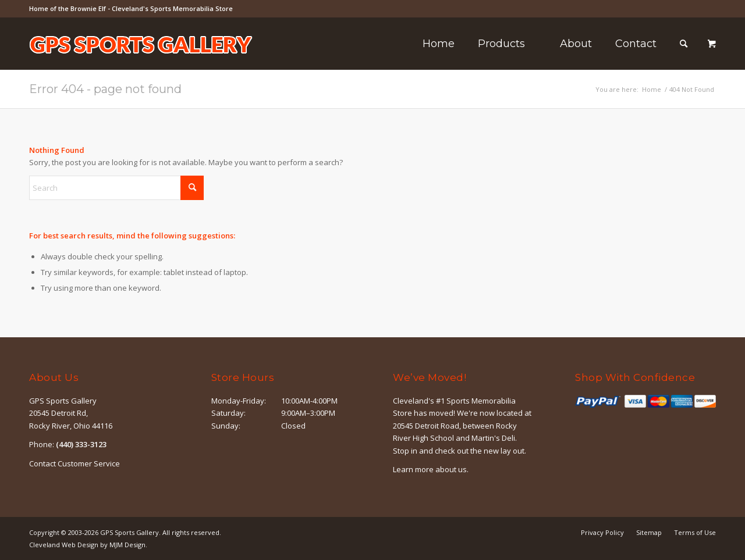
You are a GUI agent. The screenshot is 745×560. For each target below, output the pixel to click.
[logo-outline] (141, 61)
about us (451, 469)
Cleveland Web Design (64, 545)
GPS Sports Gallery (130, 532)
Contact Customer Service (74, 463)
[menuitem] (439, 44)
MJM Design (127, 545)
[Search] (684, 44)
